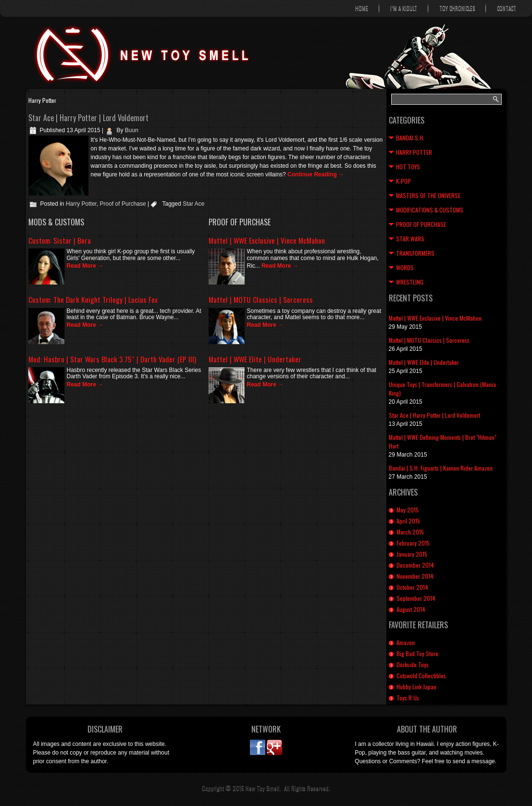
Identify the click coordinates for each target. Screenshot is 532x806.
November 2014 (415, 576)
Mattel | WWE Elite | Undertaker (255, 359)
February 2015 (413, 543)
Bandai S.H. (410, 138)
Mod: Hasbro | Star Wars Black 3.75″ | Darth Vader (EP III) (112, 359)
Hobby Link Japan (416, 687)
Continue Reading (316, 174)
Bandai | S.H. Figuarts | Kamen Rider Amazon (441, 468)
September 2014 (416, 598)
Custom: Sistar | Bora (60, 240)
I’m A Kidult (404, 8)
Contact (507, 8)
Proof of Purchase (123, 204)
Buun (132, 130)
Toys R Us (408, 698)
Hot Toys (408, 167)
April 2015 (408, 521)
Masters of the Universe (428, 195)
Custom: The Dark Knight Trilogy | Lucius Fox (93, 299)
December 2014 (415, 565)
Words (405, 267)
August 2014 (411, 609)
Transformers (415, 253)
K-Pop (403, 181)
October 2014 (412, 587)
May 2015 (408, 510)
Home (362, 8)
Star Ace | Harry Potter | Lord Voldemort (88, 118)
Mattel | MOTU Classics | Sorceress (261, 299)
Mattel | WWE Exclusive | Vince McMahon (267, 240)
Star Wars (410, 239)
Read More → (85, 266)
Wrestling (410, 282)
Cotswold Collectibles (421, 676)
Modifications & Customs (430, 210)
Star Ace (193, 204)
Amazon (406, 642)
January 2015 (412, 554)
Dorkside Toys (413, 664)
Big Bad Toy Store (417, 653)
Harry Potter (81, 204)
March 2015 (410, 532)
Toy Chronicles (457, 8)
